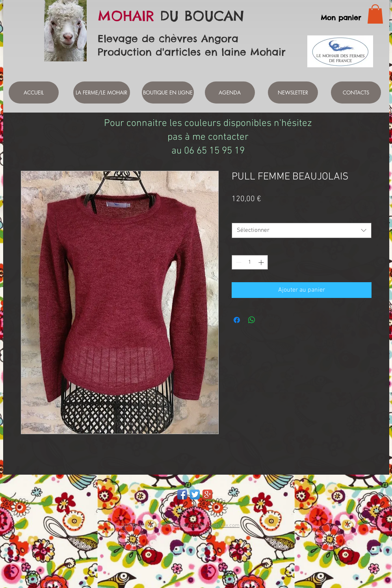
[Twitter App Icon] (195, 495)
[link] (375, 14)
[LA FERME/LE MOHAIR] (102, 92)
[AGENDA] (230, 92)
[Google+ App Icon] (207, 495)
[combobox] (302, 230)
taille (239, 215)
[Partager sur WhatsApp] (252, 320)
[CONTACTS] (356, 92)
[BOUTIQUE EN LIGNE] (168, 92)
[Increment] (262, 262)
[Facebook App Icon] (182, 495)
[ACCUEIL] (34, 92)
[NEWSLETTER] (293, 92)
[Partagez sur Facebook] (237, 320)
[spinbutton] (250, 262)
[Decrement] (238, 262)
